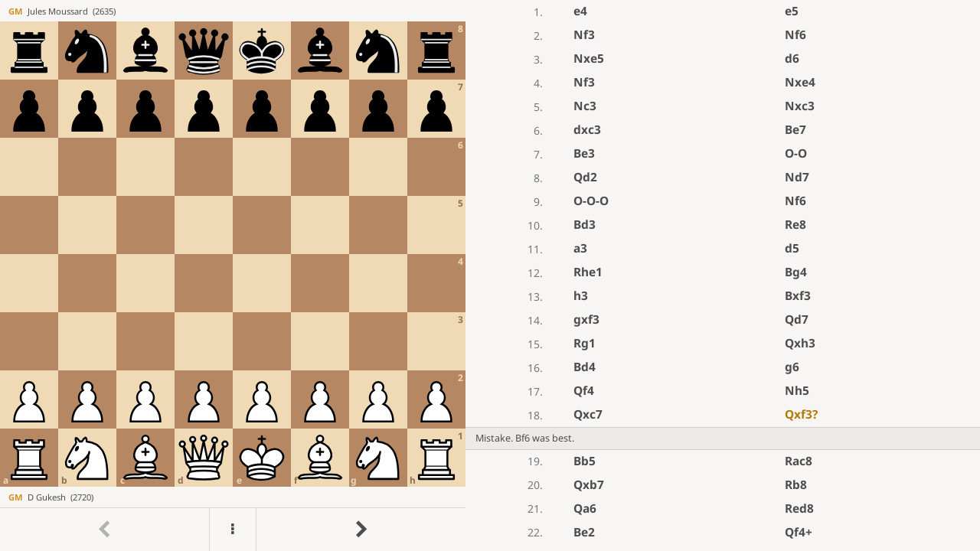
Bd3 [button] (585, 225)
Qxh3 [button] (800, 343)
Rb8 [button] (796, 485)
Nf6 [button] (795, 35)
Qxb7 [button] (589, 485)
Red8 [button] (799, 509)
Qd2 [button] (585, 177)
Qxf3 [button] (801, 414)
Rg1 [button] (585, 343)
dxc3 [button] (587, 130)
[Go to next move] (361, 530)
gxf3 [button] (586, 320)
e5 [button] (792, 11)
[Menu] (233, 530)
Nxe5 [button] (589, 59)
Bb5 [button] (585, 461)
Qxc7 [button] (588, 414)
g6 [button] (792, 367)
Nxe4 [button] (800, 82)
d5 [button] (792, 248)
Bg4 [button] (796, 272)
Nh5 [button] (797, 391)
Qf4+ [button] (799, 532)
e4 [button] (580, 11)
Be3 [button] (584, 153)
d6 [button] (792, 59)
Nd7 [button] (797, 177)
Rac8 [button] (799, 461)
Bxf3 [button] (798, 296)
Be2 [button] (584, 532)
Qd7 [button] (797, 320)
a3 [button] (580, 248)
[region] (490, 275)
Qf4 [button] (584, 391)
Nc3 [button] (585, 106)
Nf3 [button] (584, 35)
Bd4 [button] (585, 367)
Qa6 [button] (585, 509)
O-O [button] (796, 153)
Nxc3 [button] (800, 106)
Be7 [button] (795, 130)
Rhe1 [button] (588, 272)
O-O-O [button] (591, 201)
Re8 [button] (795, 225)
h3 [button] (581, 296)
